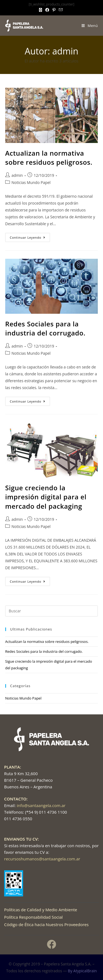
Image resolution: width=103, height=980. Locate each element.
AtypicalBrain (85, 971)
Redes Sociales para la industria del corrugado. (45, 328)
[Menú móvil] (90, 26)
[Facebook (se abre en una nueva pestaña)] (47, 10)
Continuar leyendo (30, 236)
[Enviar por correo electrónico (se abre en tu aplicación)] (61, 10)
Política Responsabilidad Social (33, 917)
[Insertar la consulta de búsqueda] (52, 611)
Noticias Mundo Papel (31, 182)
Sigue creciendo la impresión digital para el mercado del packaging (46, 497)
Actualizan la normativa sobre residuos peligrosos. (49, 158)
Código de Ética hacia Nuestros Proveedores (46, 924)
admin (17, 175)
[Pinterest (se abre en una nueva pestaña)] (54, 10)
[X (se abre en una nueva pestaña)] (41, 10)
